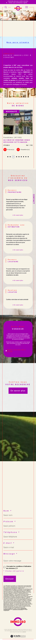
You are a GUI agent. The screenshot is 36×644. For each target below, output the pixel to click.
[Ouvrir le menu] (27, 7)
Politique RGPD (18, 632)
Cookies (24, 632)
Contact (34, 199)
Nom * (8, 511)
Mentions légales (23, 631)
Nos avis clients (18, 42)
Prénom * (10, 522)
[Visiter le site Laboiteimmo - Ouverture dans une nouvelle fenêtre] (18, 638)
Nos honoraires (8, 631)
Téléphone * (12, 532)
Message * (10, 554)
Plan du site (15, 631)
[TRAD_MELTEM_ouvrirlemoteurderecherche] (6, 7)
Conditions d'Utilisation (18, 609)
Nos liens (12, 632)
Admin (30, 631)
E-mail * (9, 543)
